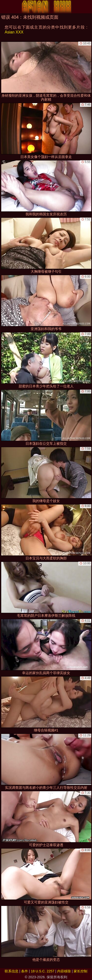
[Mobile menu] (4, 7)
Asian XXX (14, 32)
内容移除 (64, 971)
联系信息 (12, 971)
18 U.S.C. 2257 (43, 971)
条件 (25, 971)
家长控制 (80, 971)
